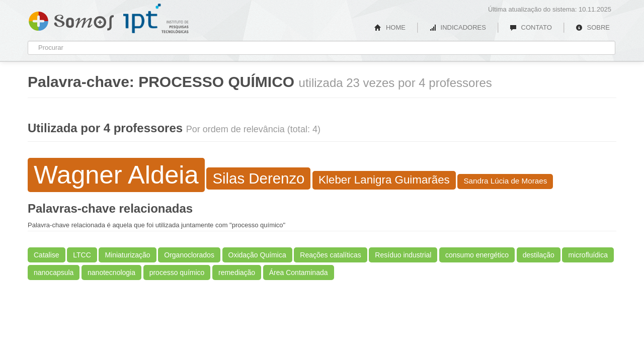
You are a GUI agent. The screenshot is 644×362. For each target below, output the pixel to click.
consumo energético (477, 255)
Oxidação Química (257, 255)
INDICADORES (458, 27)
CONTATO (531, 27)
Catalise (47, 255)
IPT (156, 19)
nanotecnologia (111, 273)
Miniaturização (127, 255)
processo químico (177, 273)
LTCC (82, 255)
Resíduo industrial (403, 255)
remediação (237, 273)
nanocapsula (54, 273)
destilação (539, 255)
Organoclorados (189, 255)
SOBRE (593, 27)
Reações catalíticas (330, 255)
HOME (390, 27)
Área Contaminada (299, 273)
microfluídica (588, 255)
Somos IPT (71, 19)
